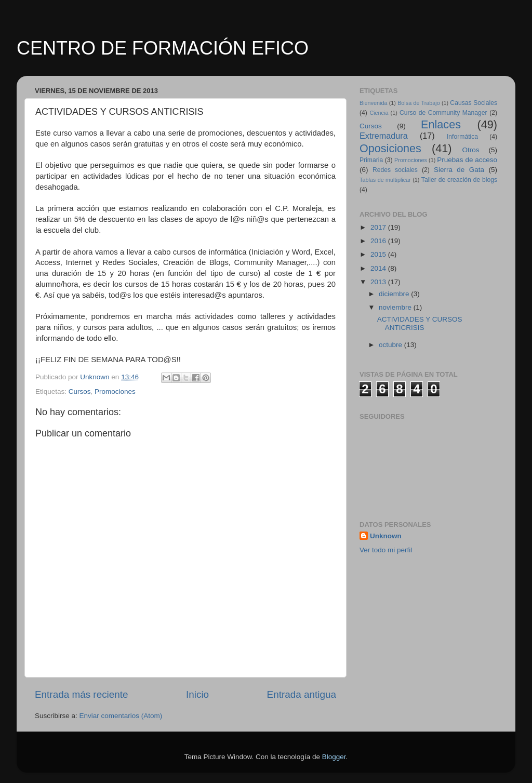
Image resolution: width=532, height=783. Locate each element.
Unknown (386, 536)
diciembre (395, 294)
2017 (379, 227)
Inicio (197, 694)
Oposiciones (390, 148)
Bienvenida (373, 103)
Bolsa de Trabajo (419, 103)
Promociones (115, 391)
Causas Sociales (474, 103)
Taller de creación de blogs (459, 180)
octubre (391, 345)
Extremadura (384, 136)
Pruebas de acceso (467, 160)
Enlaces (441, 124)
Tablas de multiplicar (385, 180)
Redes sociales (395, 170)
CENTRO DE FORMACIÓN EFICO (163, 48)
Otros (471, 150)
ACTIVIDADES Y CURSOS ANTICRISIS (420, 323)
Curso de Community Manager (443, 113)
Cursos (80, 391)
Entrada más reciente (82, 694)
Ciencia (379, 113)
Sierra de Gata (459, 170)
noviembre (396, 307)
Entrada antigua (302, 694)
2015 (379, 254)
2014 (379, 268)
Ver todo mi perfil (386, 550)
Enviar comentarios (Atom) (121, 716)
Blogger (334, 757)
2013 (379, 282)
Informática (462, 137)
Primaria (371, 160)
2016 (379, 241)
